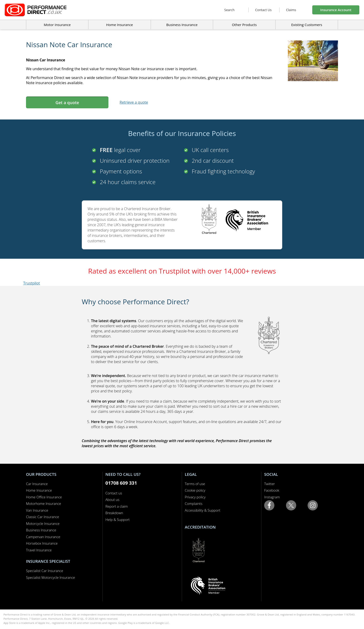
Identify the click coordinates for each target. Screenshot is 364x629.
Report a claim (117, 506)
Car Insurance (37, 484)
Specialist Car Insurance (45, 571)
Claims (291, 10)
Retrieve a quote (134, 102)
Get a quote (67, 103)
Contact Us (263, 10)
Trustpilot (32, 283)
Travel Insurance (39, 550)
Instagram (272, 497)
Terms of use (195, 484)
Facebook (272, 490)
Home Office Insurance (44, 497)
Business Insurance (182, 25)
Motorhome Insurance (44, 503)
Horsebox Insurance (42, 543)
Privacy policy (195, 497)
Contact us (114, 493)
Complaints (194, 503)
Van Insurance (37, 510)
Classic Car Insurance (43, 517)
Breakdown (114, 513)
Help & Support (117, 520)
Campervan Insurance (43, 537)
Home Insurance (39, 490)
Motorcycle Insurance (43, 523)
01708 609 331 (121, 483)
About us (112, 500)
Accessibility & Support (203, 510)
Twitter (270, 484)
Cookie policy (195, 490)
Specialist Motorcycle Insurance (50, 577)
